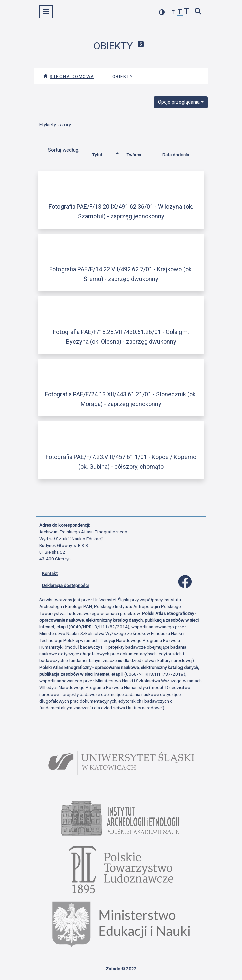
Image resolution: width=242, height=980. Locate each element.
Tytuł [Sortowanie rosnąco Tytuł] (102, 153)
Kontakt (50, 573)
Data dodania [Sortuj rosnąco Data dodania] (181, 153)
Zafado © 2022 (121, 969)
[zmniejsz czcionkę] (173, 13)
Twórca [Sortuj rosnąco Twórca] (139, 153)
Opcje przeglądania (179, 102)
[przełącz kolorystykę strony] (162, 12)
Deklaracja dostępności (65, 585)
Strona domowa (69, 76)
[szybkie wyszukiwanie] (198, 12)
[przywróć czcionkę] (180, 13)
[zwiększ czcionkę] (187, 12)
